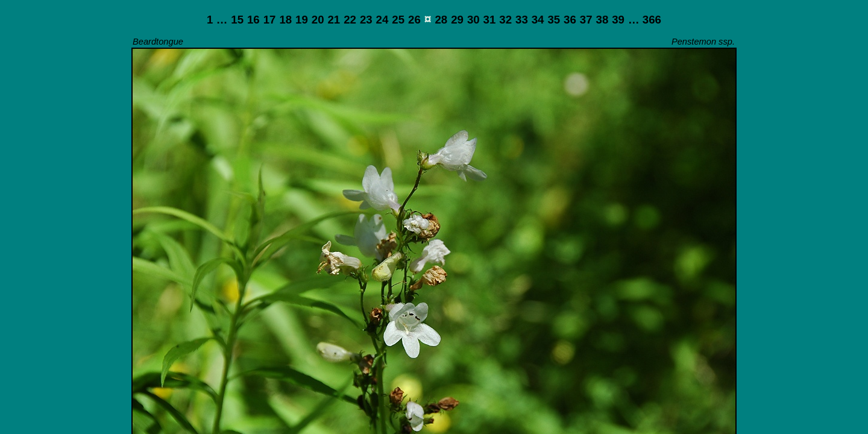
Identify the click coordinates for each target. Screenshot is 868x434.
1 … (217, 20)
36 (570, 20)
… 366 (645, 20)
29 (457, 20)
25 (398, 20)
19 (302, 20)
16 (253, 20)
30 (473, 20)
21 (334, 20)
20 (318, 20)
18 (285, 20)
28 (441, 20)
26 (414, 20)
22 (350, 20)
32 (505, 20)
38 (602, 20)
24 (382, 20)
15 (237, 20)
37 (586, 20)
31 (490, 20)
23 (366, 20)
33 (522, 20)
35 (554, 20)
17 (270, 20)
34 (538, 20)
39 (618, 20)
